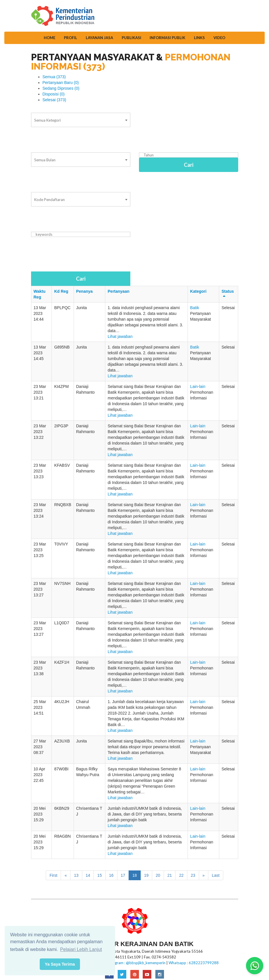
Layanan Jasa (99, 38)
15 (100, 875)
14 (88, 875)
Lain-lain (198, 386)
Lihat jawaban (120, 336)
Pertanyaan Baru (61, 83)
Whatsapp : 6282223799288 (194, 963)
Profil (70, 38)
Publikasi (131, 38)
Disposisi (54, 94)
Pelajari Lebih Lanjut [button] (81, 949)
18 (135, 875)
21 (170, 875)
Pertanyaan (118, 291)
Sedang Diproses (61, 88)
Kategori (198, 291)
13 (76, 875)
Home (49, 38)
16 (111, 875)
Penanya (85, 291)
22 (181, 875)
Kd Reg (61, 291)
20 (158, 875)
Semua (54, 77)
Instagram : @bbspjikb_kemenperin (136, 963)
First (53, 875)
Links (199, 38)
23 (193, 875)
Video (219, 38)
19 (146, 875)
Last (215, 875)
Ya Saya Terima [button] (60, 964)
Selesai (55, 100)
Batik (195, 308)
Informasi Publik (167, 38)
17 (123, 875)
